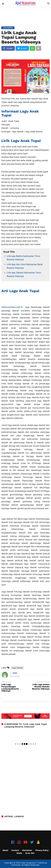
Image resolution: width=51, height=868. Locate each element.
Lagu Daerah (17, 668)
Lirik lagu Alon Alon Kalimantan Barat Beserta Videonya (25, 266)
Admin (15, 673)
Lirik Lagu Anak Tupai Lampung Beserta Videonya (21, 37)
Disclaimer (27, 850)
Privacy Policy (42, 850)
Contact (15, 850)
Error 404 (30, 853)
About (5, 850)
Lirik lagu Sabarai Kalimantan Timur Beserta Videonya (24, 274)
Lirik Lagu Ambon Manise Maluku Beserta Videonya (41, 687)
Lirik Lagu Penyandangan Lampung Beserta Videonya (10, 688)
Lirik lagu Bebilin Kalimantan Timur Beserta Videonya (24, 258)
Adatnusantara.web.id (12, 307)
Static (19, 853)
